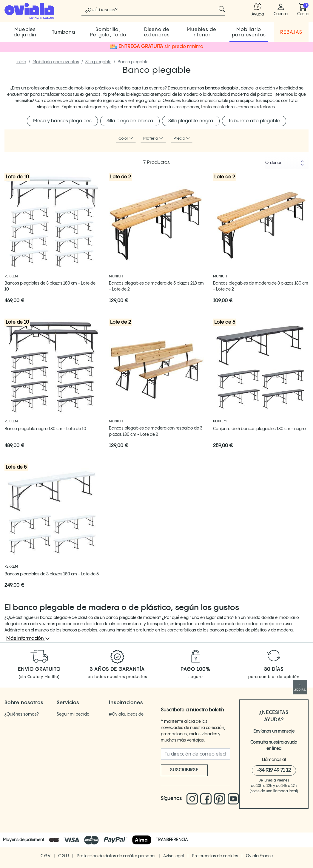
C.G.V (46, 855)
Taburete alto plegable (254, 121)
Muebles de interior (202, 32)
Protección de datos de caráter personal (117, 855)
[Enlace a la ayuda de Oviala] (258, 10)
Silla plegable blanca (130, 121)
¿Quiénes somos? (22, 714)
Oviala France (259, 855)
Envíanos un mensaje (274, 731)
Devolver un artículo (76, 725)
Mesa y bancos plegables (62, 121)
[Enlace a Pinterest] (221, 799)
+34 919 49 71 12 (274, 770)
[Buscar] (153, 10)
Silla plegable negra (191, 121)
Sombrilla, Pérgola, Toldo (108, 32)
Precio (182, 138)
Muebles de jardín (25, 32)
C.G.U (64, 855)
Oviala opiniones (21, 725)
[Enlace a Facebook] (207, 799)
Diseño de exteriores (157, 32)
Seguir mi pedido (73, 714)
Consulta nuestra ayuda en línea (274, 746)
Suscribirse (184, 770)
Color (126, 138)
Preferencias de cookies (215, 855)
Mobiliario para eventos (249, 32)
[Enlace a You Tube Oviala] (233, 799)
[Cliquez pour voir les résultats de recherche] (222, 9)
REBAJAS (291, 32)
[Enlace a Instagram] (193, 799)
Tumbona (64, 32)
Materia (153, 138)
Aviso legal (174, 855)
